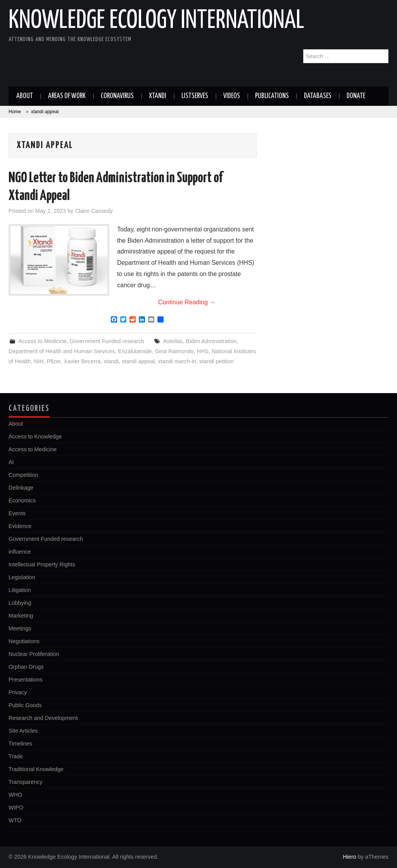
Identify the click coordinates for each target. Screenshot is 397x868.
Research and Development (43, 718)
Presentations (26, 680)
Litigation (20, 590)
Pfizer (54, 361)
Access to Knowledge (35, 437)
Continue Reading (187, 302)
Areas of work (67, 96)
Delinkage (21, 488)
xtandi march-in (177, 361)
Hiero (349, 857)
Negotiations (24, 641)
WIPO (16, 808)
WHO (15, 795)
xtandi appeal (138, 361)
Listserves (195, 96)
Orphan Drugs (26, 667)
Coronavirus (117, 96)
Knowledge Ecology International (156, 21)
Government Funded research (107, 341)
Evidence (20, 526)
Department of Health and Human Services (62, 351)
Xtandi (158, 96)
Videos (232, 96)
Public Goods (25, 705)
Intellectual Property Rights (42, 564)
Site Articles (23, 731)
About (25, 96)
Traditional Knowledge (36, 769)
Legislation (22, 577)
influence (20, 552)
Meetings (20, 628)
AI (11, 462)
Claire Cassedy (94, 211)
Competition (23, 475)
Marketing (21, 616)
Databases (318, 96)
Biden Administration (211, 341)
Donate (356, 96)
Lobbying (20, 603)
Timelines (20, 744)
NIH (39, 361)
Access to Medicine (42, 341)
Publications (272, 96)
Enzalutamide (135, 351)
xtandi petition (217, 361)
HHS (203, 351)
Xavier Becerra (82, 361)
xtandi (111, 361)
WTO (15, 820)
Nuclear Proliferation (34, 654)
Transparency (25, 782)
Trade (16, 756)
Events (17, 513)
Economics (22, 500)
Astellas (173, 341)
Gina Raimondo (174, 351)
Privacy (18, 692)
